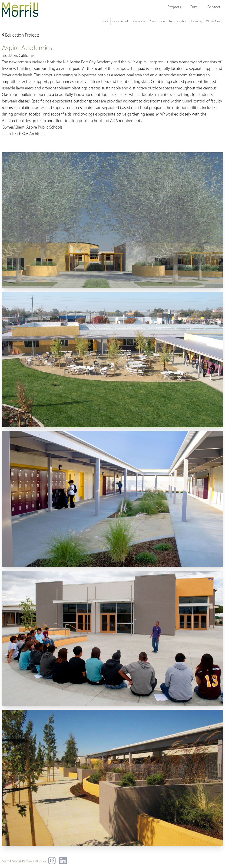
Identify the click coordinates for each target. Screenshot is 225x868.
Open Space (157, 22)
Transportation (178, 22)
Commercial (120, 22)
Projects (174, 7)
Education (138, 22)
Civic (106, 22)
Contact (214, 7)
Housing (197, 22)
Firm (194, 7)
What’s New (214, 22)
